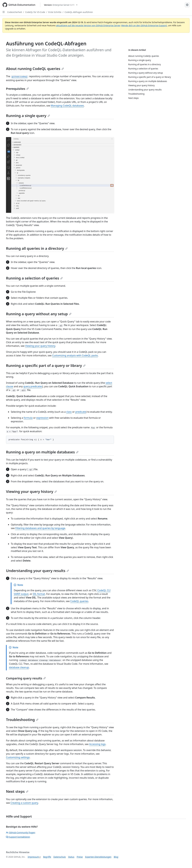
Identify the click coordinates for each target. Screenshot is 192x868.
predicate (81, 412)
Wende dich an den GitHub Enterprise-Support (144, 25)
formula (28, 418)
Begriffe (47, 857)
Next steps (17, 791)
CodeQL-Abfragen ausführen (79, 12)
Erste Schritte (55, 12)
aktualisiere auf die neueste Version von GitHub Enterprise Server (88, 25)
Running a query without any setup (39, 314)
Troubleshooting (22, 720)
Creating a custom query (24, 803)
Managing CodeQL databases (67, 106)
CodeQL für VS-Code (35, 12)
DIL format (39, 594)
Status (71, 857)
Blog (116, 857)
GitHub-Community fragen (21, 832)
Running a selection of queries (34, 278)
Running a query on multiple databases (42, 452)
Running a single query (28, 116)
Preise (80, 857)
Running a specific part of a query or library (46, 365)
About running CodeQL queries (35, 69)
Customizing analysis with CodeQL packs (75, 355)
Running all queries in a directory (37, 248)
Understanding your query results (37, 571)
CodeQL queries (79, 601)
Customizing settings (18, 757)
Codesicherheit (15, 12)
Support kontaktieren (18, 837)
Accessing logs (97, 744)
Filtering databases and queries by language (40, 528)
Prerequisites (17, 89)
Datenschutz (60, 857)
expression (42, 418)
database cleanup (19, 667)
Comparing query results (26, 678)
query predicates (33, 386)
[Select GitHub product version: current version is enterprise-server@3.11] (61, 5)
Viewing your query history (40, 346)
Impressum (33, 857)
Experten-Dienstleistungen (98, 857)
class (69, 412)
